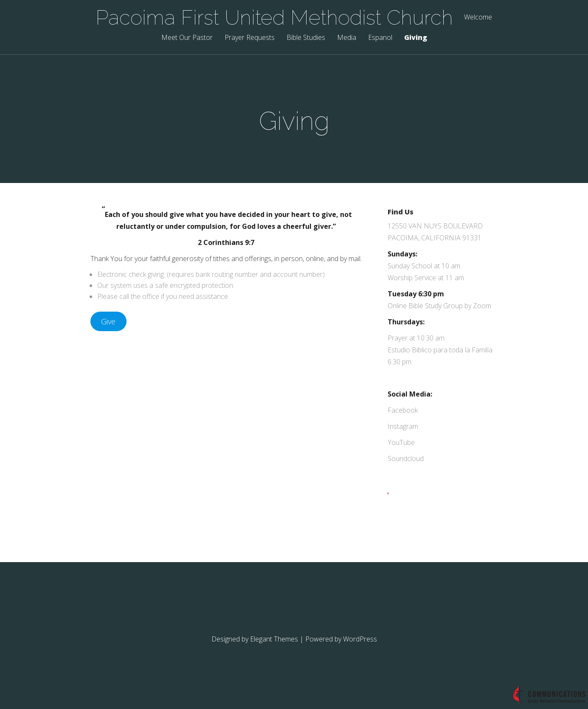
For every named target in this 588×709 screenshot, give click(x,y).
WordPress (360, 639)
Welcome (478, 18)
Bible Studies (306, 38)
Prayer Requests (250, 38)
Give (108, 321)
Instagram (403, 426)
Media (347, 38)
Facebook (403, 410)
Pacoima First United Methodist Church (274, 17)
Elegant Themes (274, 639)
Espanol (380, 38)
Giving (416, 38)
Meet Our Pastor (187, 38)
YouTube (401, 442)
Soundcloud (406, 459)
